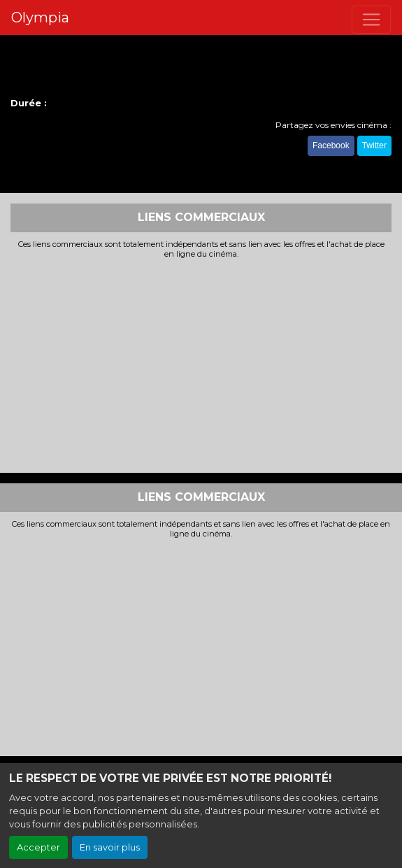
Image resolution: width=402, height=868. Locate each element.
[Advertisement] (201, 364)
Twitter (374, 145)
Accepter (38, 847)
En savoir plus (110, 847)
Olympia (40, 17)
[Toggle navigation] (371, 20)
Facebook (331, 145)
